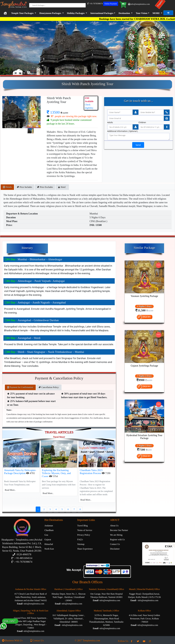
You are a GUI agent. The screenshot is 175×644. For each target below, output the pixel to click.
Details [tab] (7, 187)
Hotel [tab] (62, 187)
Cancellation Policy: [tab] (49, 387)
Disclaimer (115, 549)
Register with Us (117, 540)
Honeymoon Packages (50, 13)
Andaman (49, 526)
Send (138, 145)
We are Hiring (116, 535)
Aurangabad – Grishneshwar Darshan (32, 320)
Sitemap (81, 544)
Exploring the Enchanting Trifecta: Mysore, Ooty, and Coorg (56, 473)
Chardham (49, 530)
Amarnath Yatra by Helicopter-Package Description (20, 472)
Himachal (49, 544)
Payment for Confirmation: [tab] (20, 387)
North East (49, 549)
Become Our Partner (119, 530)
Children (142, 122)
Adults (110, 122)
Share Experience (85, 549)
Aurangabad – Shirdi (22, 338)
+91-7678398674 (95, 4)
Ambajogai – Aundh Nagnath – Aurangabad (35, 302)
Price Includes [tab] (24, 187)
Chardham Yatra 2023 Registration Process (91, 472)
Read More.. (10, 490)
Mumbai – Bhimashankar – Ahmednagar (33, 259)
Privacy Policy (84, 535)
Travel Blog (82, 526)
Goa (46, 535)
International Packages (102, 13)
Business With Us (12, 641)
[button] (102, 13)
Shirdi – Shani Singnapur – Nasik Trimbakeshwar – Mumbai (44, 352)
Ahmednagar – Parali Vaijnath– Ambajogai (35, 281)
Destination (124, 13)
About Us (114, 526)
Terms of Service (85, 530)
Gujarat (48, 540)
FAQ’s (80, 540)
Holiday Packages (76, 13)
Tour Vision (142, 13)
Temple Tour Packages (22, 13)
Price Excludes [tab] (45, 187)
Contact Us (115, 544)
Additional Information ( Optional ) (123, 131)
